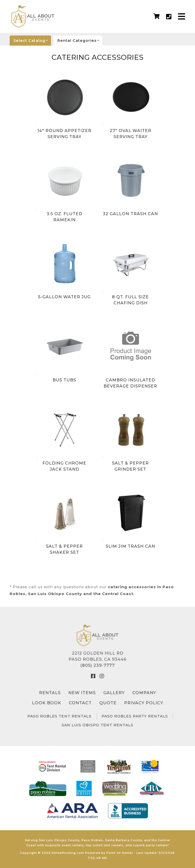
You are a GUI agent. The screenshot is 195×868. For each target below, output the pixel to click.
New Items (82, 693)
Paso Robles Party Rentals (135, 716)
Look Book (47, 703)
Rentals (50, 693)
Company (144, 693)
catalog (32, 41)
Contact (80, 703)
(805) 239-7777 (97, 665)
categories (80, 41)
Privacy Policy (144, 703)
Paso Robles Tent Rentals (59, 716)
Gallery (114, 693)
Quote (108, 703)
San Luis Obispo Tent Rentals (97, 725)
